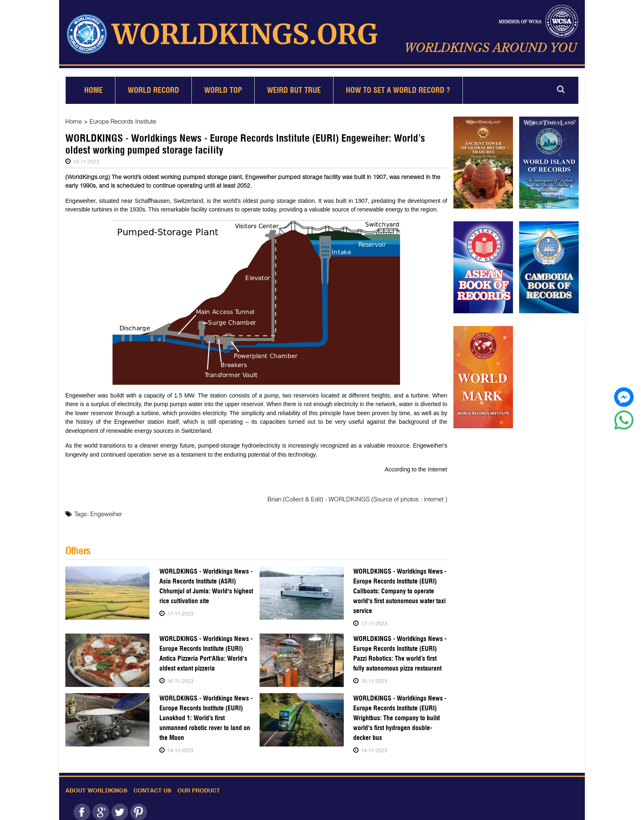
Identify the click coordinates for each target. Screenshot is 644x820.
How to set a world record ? (398, 87)
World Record (153, 87)
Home (93, 87)
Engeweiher (106, 510)
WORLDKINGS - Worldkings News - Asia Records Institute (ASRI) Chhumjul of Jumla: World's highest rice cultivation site (206, 582)
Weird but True (294, 87)
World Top (223, 87)
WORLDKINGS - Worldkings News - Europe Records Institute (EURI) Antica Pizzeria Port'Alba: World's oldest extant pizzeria (204, 650)
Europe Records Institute (123, 118)
